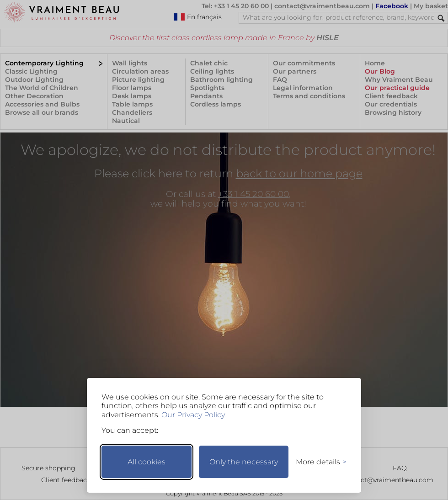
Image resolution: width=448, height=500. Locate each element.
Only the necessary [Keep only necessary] (244, 462)
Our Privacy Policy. (194, 415)
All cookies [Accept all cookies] (147, 462)
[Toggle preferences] (317, 462)
